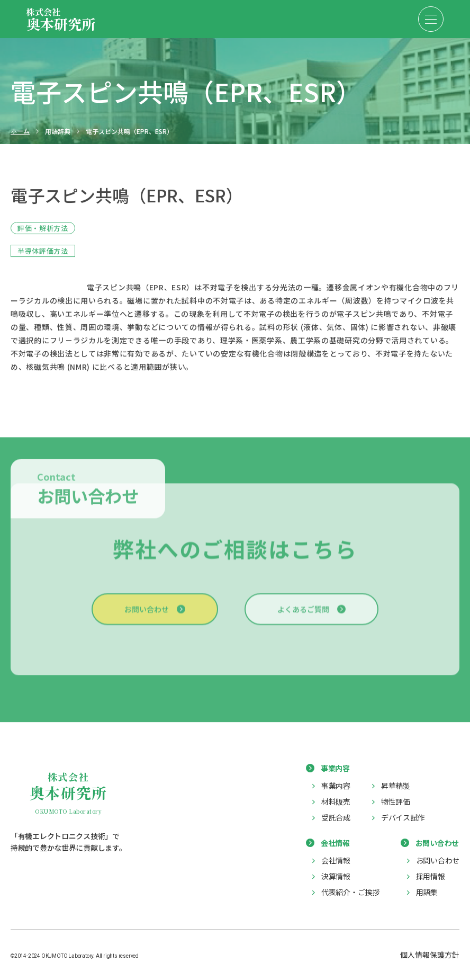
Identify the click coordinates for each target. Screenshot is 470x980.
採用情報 (431, 876)
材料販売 (336, 801)
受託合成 (336, 817)
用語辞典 (58, 131)
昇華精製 (396, 786)
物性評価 (396, 801)
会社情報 (336, 860)
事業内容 (336, 786)
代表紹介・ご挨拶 (350, 892)
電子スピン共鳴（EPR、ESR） (129, 131)
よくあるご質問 (303, 614)
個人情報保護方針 (430, 955)
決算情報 (336, 876)
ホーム (20, 131)
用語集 (427, 892)
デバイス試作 (403, 817)
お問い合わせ (147, 614)
